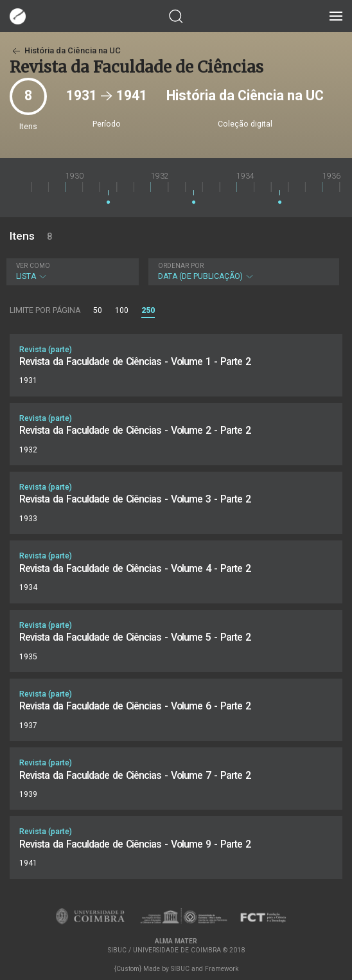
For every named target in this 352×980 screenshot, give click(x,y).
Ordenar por (181, 266)
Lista (71, 272)
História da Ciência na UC (65, 50)
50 (98, 310)
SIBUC (180, 969)
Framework (222, 969)
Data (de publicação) (242, 272)
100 (122, 310)
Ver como (33, 266)
